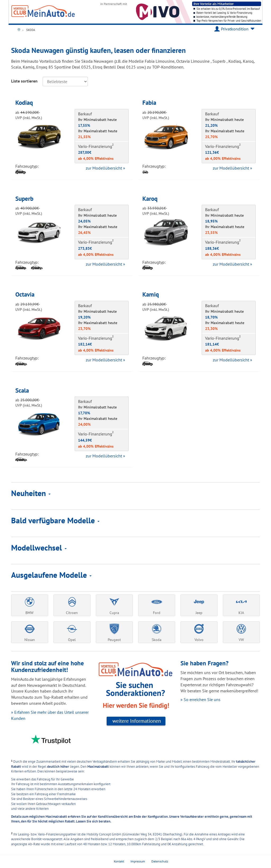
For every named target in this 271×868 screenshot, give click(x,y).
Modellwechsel (39, 547)
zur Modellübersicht (105, 168)
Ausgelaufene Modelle (51, 575)
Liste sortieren (24, 81)
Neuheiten (31, 493)
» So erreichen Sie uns (200, 699)
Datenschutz (160, 861)
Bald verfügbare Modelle (55, 520)
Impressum (138, 861)
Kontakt (119, 861)
